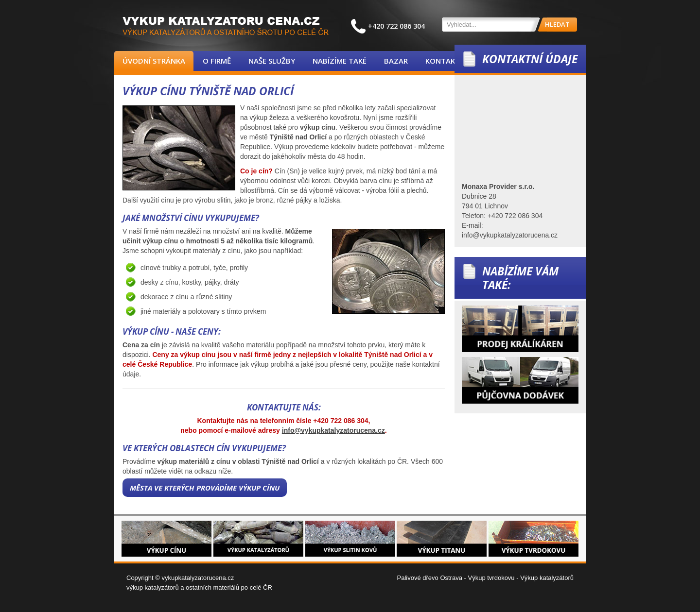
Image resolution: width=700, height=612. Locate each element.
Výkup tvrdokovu (491, 578)
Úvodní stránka (154, 61)
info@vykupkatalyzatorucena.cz (333, 430)
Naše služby (272, 61)
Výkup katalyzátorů (547, 578)
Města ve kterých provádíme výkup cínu (205, 488)
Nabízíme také (340, 61)
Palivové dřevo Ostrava (430, 578)
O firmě (217, 61)
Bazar (396, 61)
